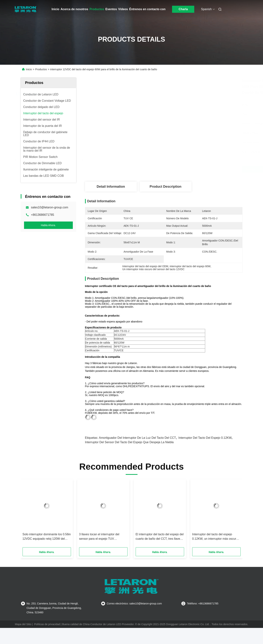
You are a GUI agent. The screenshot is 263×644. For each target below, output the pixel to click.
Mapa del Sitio (23, 624)
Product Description (165, 187)
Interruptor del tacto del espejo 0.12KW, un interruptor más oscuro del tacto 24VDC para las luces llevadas (215, 537)
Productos (97, 9)
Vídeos (123, 9)
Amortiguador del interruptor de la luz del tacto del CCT (137, 438)
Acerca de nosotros (74, 9)
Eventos (111, 9)
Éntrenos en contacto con (147, 9)
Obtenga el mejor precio (189, 169)
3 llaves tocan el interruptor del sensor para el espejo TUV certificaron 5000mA (99, 537)
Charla (183, 9)
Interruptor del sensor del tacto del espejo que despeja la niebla (129, 442)
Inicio (55, 9)
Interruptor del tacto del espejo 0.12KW (205, 438)
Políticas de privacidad (47, 624)
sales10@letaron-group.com (50, 207)
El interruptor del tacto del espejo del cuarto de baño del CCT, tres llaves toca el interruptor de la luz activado (160, 537)
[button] (29, 515)
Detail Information (111, 187)
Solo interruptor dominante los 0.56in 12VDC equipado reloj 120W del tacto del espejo (47, 537)
